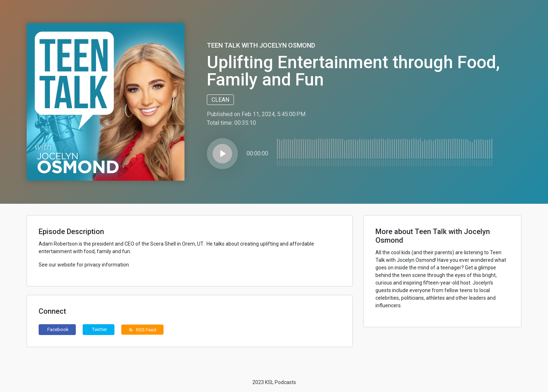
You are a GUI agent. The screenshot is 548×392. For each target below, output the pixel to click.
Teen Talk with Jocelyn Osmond (261, 45)
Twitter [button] (99, 329)
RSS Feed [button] (142, 330)
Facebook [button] (58, 329)
